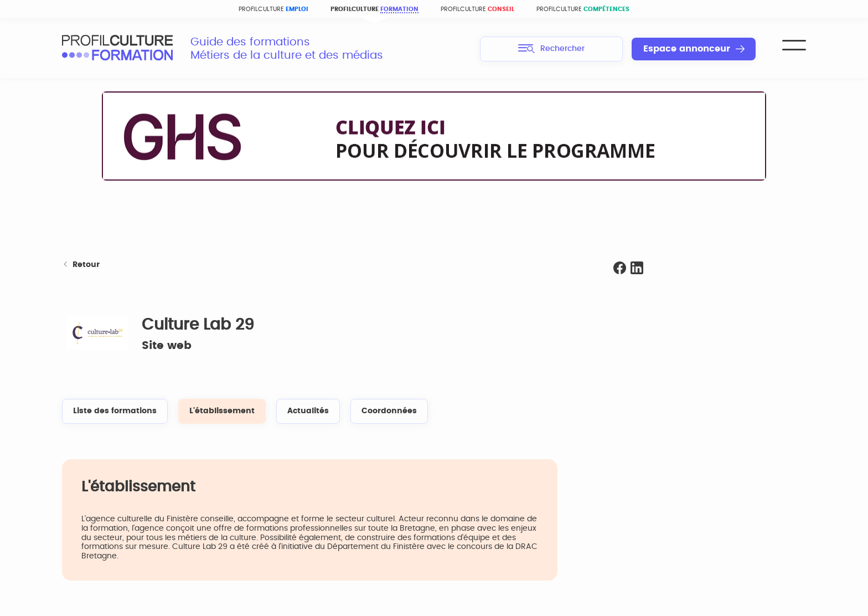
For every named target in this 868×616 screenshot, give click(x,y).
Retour (81, 265)
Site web (167, 346)
